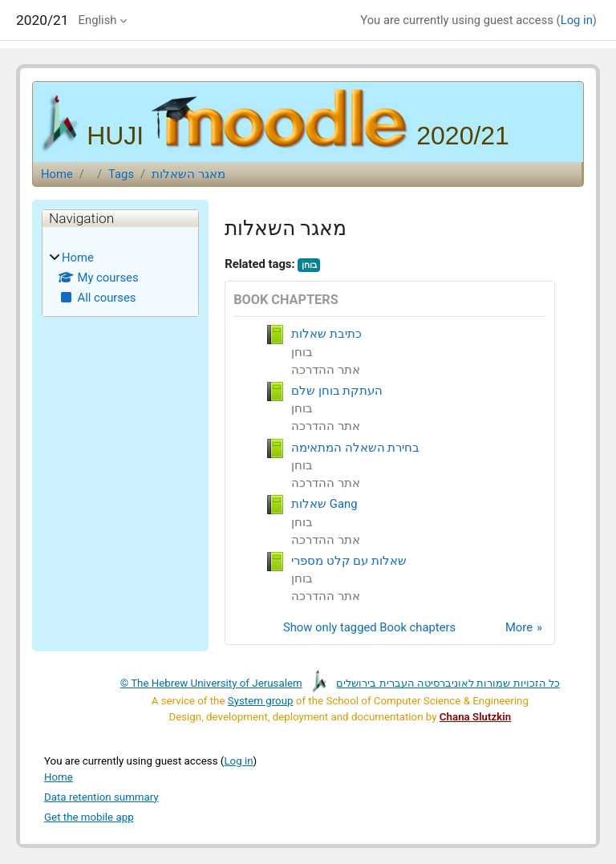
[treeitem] (120, 278)
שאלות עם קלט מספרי (349, 561)
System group (261, 701)
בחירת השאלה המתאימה (355, 448)
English (98, 20)
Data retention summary (101, 797)
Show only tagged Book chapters (369, 627)
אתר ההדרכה (326, 370)
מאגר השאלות (188, 174)
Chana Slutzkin (475, 717)
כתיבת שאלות (326, 334)
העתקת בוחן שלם (337, 391)
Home (57, 174)
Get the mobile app (89, 817)
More (519, 627)
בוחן (309, 265)
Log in (577, 20)
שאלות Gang (324, 504)
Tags (121, 174)
